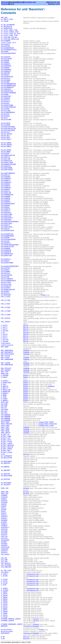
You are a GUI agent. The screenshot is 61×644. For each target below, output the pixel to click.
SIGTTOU (4, 538)
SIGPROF (4, 521)
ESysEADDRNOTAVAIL (9, 50)
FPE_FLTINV (6, 300)
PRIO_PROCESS (7, 424)
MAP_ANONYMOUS (7, 351)
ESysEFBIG (5, 104)
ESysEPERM (5, 238)
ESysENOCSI (6, 181)
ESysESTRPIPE (7, 275)
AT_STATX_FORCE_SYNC (10, 32)
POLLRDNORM (6, 417)
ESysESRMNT (6, 272)
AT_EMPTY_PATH (7, 19)
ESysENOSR (5, 207)
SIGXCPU (4, 551)
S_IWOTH (4, 610)
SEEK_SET (5, 494)
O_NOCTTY (5, 388)
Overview (5, 2)
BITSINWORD (6, 41)
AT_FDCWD (5, 21)
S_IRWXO (4, 599)
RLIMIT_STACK (7, 453)
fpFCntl (26, 325)
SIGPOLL (4, 519)
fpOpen (26, 376)
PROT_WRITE (6, 433)
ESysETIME (5, 277)
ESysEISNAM (6, 125)
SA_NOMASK (5, 467)
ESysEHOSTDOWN (7, 105)
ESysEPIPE (5, 241)
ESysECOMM (5, 82)
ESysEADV (5, 52)
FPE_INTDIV (6, 318)
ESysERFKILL (6, 259)
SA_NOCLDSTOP (7, 458)
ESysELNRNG (6, 152)
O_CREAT (4, 377)
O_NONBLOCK (6, 392)
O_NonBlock (50, 386)
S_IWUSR (4, 612)
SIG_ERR (4, 560)
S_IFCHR (4, 576)
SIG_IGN (4, 562)
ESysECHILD (6, 79)
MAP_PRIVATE (6, 368)
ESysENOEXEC (6, 188)
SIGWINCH (5, 549)
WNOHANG (4, 626)
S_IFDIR (4, 580)
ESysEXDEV (5, 291)
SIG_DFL (4, 558)
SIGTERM (4, 531)
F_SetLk (4, 338)
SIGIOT (4, 513)
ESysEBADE (5, 61)
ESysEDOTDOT (6, 96)
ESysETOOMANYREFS (8, 281)
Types (21, 2)
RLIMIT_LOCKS (7, 444)
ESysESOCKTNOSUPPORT (10, 266)
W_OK (3, 637)
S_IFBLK (4, 574)
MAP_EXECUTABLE (7, 354)
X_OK (3, 639)
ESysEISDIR (6, 123)
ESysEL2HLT (6, 132)
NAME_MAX (5, 374)
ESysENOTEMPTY (7, 218)
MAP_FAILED (6, 356)
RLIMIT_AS (5, 435)
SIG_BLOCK (5, 555)
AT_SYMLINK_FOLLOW (9, 37)
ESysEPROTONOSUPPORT (10, 245)
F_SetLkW (5, 340)
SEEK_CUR (5, 488)
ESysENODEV (6, 184)
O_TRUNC (4, 399)
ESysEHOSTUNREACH (8, 107)
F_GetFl (4, 327)
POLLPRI (4, 413)
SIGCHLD (4, 501)
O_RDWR (4, 395)
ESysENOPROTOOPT (8, 204)
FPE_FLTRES (6, 308)
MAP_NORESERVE (7, 365)
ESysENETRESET (7, 170)
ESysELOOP (5, 154)
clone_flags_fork (8, 43)
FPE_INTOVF (6, 322)
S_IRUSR (4, 596)
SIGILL (4, 508)
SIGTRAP (4, 533)
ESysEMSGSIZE (7, 161)
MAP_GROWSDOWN (7, 359)
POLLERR (4, 404)
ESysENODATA (6, 182)
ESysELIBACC (6, 139)
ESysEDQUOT (6, 98)
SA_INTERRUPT (7, 456)
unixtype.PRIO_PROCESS (48, 424)
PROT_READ (5, 431)
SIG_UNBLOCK (6, 567)
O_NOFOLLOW (6, 390)
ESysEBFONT (6, 73)
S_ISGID (4, 603)
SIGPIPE (4, 517)
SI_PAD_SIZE (6, 571)
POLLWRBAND (6, 419)
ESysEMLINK (6, 159)
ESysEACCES (6, 46)
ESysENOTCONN (7, 215)
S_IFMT (4, 585)
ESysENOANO (6, 177)
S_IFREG (4, 589)
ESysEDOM (5, 95)
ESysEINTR (5, 114)
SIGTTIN (4, 537)
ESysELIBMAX (6, 147)
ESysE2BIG (5, 45)
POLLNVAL (5, 410)
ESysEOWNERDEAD (7, 236)
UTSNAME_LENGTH (7, 621)
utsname (36, 619)
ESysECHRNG (6, 80)
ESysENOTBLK (6, 213)
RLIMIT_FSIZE (7, 442)
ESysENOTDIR (6, 216)
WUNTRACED (5, 633)
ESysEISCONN (6, 120)
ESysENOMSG (6, 198)
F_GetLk (4, 329)
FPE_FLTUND (6, 315)
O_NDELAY (5, 386)
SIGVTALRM (5, 547)
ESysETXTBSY (6, 283)
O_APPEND (5, 376)
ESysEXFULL (6, 293)
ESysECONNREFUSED (8, 86)
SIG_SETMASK (6, 565)
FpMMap (26, 351)
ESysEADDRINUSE (7, 48)
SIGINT (4, 510)
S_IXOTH (4, 615)
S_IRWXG (4, 597)
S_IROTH (4, 594)
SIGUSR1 (4, 544)
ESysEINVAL (6, 116)
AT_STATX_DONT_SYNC (9, 30)
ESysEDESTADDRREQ (8, 93)
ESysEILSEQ (6, 111)
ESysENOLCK (6, 191)
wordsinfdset (7, 630)
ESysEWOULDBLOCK (8, 290)
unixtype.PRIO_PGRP (46, 422)
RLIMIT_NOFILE (7, 447)
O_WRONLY (5, 401)
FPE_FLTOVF (6, 304)
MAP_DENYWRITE (7, 352)
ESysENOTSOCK (7, 223)
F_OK (3, 333)
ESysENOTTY (6, 225)
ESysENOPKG (6, 202)
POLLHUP (4, 406)
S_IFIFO (4, 581)
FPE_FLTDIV (6, 297)
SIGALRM (4, 497)
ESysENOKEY (6, 189)
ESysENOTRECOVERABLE (10, 222)
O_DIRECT (5, 381)
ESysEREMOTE (6, 252)
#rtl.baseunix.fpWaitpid (31, 626)
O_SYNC (4, 397)
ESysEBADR (5, 68)
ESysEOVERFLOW (7, 234)
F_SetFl (4, 336)
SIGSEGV (4, 526)
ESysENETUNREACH (8, 173)
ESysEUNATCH (6, 286)
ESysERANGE (6, 249)
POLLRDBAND (6, 415)
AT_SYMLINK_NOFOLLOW (10, 39)
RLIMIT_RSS (6, 451)
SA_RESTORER (6, 483)
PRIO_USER (5, 426)
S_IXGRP (4, 614)
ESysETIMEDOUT (7, 279)
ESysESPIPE (6, 268)
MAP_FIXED (5, 358)
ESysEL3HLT (6, 136)
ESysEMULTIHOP (7, 163)
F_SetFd (4, 334)
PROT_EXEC (5, 427)
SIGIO (3, 512)
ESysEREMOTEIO (7, 254)
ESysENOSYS (6, 211)
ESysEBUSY (5, 75)
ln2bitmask (6, 343)
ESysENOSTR (6, 209)
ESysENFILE (6, 175)
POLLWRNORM (6, 420)
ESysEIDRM (5, 109)
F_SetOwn (5, 342)
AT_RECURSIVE (7, 27)
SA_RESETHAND (7, 476)
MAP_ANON (5, 347)
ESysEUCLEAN (6, 284)
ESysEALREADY (7, 59)
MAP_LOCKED (6, 363)
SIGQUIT (4, 524)
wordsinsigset (7, 631)
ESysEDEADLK (6, 89)
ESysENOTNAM (6, 220)
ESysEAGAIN (6, 57)
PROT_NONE (5, 429)
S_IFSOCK (5, 590)
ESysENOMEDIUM (7, 195)
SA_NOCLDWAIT (7, 461)
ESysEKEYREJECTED (8, 129)
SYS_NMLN (5, 572)
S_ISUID (4, 605)
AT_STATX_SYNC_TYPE (9, 36)
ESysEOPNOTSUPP (7, 231)
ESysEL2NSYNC (7, 134)
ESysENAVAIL (6, 166)
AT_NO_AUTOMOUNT (8, 25)
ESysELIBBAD (6, 143)
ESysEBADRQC (6, 70)
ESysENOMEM (6, 197)
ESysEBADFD (6, 64)
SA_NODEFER (6, 463)
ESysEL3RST (6, 138)
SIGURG (4, 542)
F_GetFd (4, 325)
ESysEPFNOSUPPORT (8, 240)
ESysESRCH (5, 270)
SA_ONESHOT (6, 470)
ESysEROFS (5, 261)
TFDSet (43, 295)
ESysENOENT (6, 186)
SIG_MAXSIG (6, 563)
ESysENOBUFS (6, 179)
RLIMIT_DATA (6, 440)
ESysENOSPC (6, 206)
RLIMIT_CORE (6, 436)
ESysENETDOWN (7, 168)
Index (11, 4)
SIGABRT (4, 495)
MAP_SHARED (6, 370)
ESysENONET (6, 200)
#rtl (58, 4)
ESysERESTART (7, 256)
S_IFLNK (4, 583)
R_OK (3, 454)
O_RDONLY (5, 393)
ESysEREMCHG (6, 250)
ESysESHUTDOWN (7, 263)
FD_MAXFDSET (6, 295)
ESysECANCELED (7, 77)
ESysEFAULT (6, 102)
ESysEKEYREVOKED (8, 130)
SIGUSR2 (4, 546)
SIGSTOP (4, 529)
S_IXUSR (4, 617)
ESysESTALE (6, 274)
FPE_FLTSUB (6, 311)
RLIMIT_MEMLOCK (7, 445)
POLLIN (4, 408)
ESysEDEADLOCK (7, 91)
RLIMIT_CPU (6, 438)
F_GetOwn (5, 331)
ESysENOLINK (6, 193)
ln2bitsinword (7, 345)
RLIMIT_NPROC (7, 449)
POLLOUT (4, 411)
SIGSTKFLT (5, 528)
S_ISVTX (4, 606)
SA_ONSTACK (6, 474)
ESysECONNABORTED (8, 84)
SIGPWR (4, 522)
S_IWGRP (4, 608)
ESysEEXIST (6, 100)
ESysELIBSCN (6, 150)
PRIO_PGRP (5, 422)
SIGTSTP (4, 535)
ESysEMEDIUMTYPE (8, 155)
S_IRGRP (4, 592)
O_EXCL (4, 385)
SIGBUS (4, 499)
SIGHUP (4, 506)
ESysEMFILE (6, 157)
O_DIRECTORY (6, 383)
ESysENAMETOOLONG (8, 164)
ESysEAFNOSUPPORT (8, 53)
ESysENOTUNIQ (7, 227)
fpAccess (26, 333)
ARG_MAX (4, 18)
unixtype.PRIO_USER (46, 426)
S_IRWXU (4, 601)
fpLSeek (26, 488)
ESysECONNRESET (7, 87)
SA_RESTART (6, 479)
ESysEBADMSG (6, 66)
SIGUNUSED (5, 540)
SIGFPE (4, 504)
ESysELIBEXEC (7, 145)
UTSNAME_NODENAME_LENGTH (12, 624)
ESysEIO (4, 118)
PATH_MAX (5, 402)
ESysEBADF (5, 62)
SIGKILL (4, 515)
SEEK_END (5, 492)
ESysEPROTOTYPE (7, 247)
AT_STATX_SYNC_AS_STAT (11, 34)
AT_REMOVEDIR (7, 28)
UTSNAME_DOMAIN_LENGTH (11, 619)
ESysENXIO (5, 229)
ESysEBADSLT (6, 71)
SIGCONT (4, 503)
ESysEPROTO (6, 243)
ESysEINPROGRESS (8, 113)
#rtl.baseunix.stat (33, 574)
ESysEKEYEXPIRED (8, 127)
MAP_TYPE (5, 372)
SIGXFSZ (4, 553)
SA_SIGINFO (6, 485)
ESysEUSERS (6, 288)
